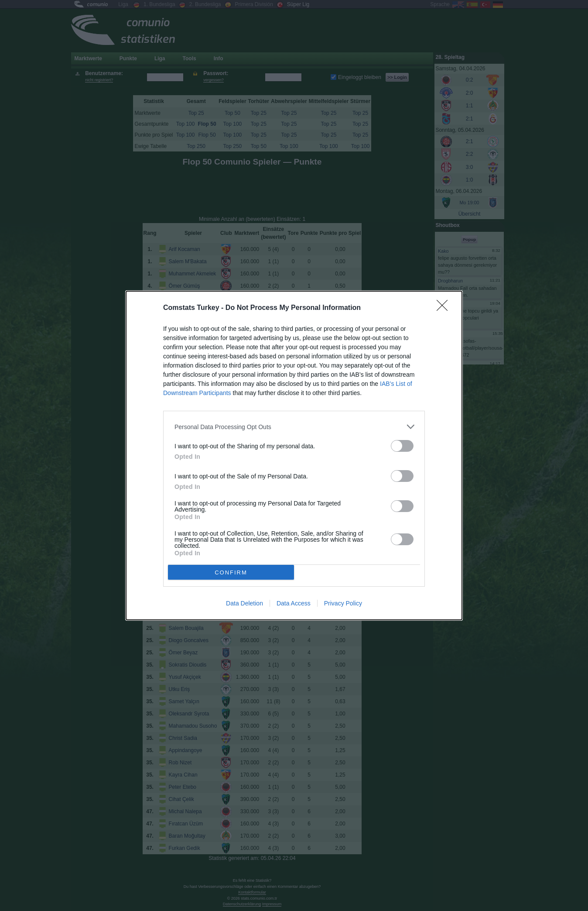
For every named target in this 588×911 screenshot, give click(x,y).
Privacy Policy (343, 603)
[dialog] (294, 455)
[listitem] (294, 427)
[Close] (445, 308)
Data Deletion (244, 603)
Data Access (294, 603)
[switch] (402, 446)
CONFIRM (231, 572)
